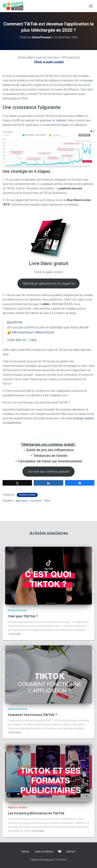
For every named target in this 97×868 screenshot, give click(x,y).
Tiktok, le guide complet (48, 62)
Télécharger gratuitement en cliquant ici (49, 283)
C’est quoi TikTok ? (23, 616)
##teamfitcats (45, 332)
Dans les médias (44, 852)
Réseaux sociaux (27, 495)
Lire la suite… (15, 634)
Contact (71, 852)
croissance (36, 501)
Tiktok (47, 501)
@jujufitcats (15, 322)
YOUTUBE (60, 852)
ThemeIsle (61, 860)
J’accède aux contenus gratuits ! (49, 471)
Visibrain (61, 120)
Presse (25, 852)
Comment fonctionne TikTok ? (32, 715)
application (22, 501)
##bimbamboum (23, 332)
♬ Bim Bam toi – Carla (22, 340)
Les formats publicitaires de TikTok (36, 813)
